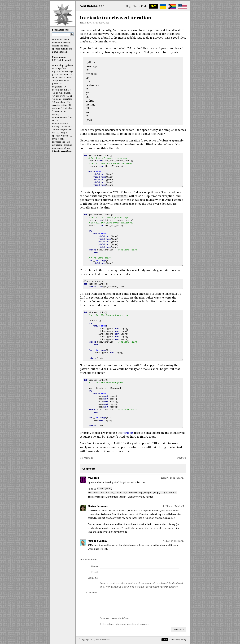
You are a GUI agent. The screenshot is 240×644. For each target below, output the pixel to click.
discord (56, 46)
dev (54, 121)
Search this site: (61, 30)
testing (69, 72)
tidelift (64, 49)
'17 (54, 96)
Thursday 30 (87, 23)
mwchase (93, 478)
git (57, 96)
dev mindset (66, 90)
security (56, 105)
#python (182, 458)
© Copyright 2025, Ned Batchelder (94, 639)
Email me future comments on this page (125, 624)
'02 (71, 136)
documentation (63, 93)
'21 (54, 81)
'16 (68, 96)
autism (59, 111)
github (55, 52)
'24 (61, 75)
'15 (54, 99)
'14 (54, 102)
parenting (67, 99)
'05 (54, 130)
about (60, 40)
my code (56, 72)
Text (136, 6)
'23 (71, 75)
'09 (65, 111)
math (66, 75)
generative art (63, 81)
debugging (57, 145)
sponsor (56, 49)
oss (54, 133)
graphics (68, 145)
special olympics (60, 136)
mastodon (57, 43)
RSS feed (57, 60)
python (68, 66)
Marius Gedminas (98, 506)
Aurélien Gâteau (98, 540)
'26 (64, 69)
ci (71, 96)
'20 (61, 84)
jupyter (63, 130)
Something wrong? (179, 639)
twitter (64, 105)
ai (66, 108)
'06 (62, 127)
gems (59, 99)
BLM (153, 6)
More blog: (58, 66)
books (61, 139)
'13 (68, 102)
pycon (55, 84)
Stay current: (59, 57)
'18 (54, 93)
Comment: (92, 592)
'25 (63, 72)
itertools (128, 433)
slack (67, 46)
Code (144, 6)
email (67, 40)
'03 (58, 133)
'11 (63, 108)
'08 (70, 118)
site (71, 49)
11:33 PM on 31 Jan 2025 (172, 478)
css (64, 142)
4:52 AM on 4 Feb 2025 (173, 540)
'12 (70, 105)
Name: (95, 566)
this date (56, 151)
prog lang (61, 102)
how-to (68, 127)
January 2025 (102, 23)
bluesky (67, 43)
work (62, 96)
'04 (69, 130)
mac (54, 148)
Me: (55, 40)
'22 (65, 78)
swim (55, 139)
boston (55, 90)
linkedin (63, 52)
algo (70, 108)
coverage (57, 69)
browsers (57, 142)
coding (55, 115)
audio (55, 78)
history (56, 127)
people (64, 133)
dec (68, 142)
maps (60, 148)
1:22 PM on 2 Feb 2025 (173, 506)
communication (60, 118)
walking (56, 108)
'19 (64, 87)
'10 (54, 111)
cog (60, 78)
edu (69, 78)
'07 (58, 121)
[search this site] (61, 34)
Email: (95, 572)
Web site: (93, 577)
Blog (128, 6)
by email (66, 60)
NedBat (92, 6)
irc (62, 46)
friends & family (60, 124)
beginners (57, 87)
